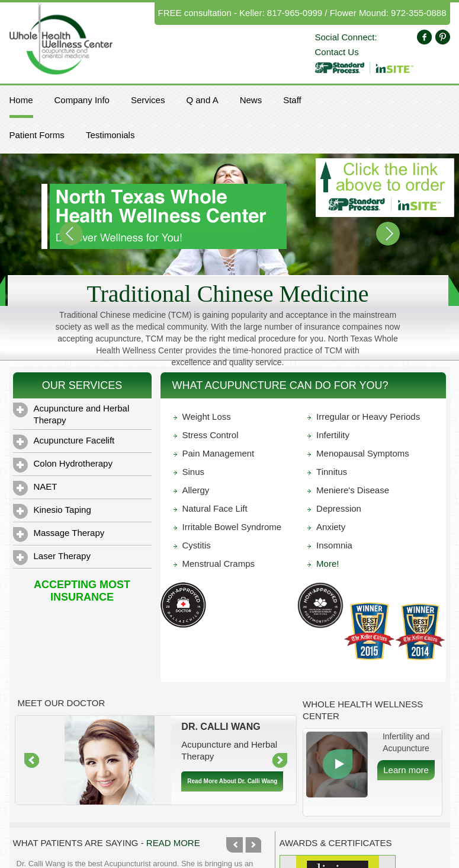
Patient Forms (37, 135)
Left (32, 761)
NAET (35, 488)
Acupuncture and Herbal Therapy (71, 414)
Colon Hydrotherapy (63, 465)
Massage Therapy (59, 534)
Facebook (424, 37)
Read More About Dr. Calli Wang (232, 781)
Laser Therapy (52, 558)
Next (253, 845)
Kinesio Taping (52, 511)
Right (280, 761)
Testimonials (110, 135)
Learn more (406, 770)
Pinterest (443, 37)
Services (148, 100)
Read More (173, 843)
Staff (292, 100)
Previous (235, 845)
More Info (338, 764)
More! (328, 564)
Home (21, 100)
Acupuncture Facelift (64, 442)
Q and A (202, 100)
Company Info (82, 100)
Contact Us (337, 52)
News (251, 100)
